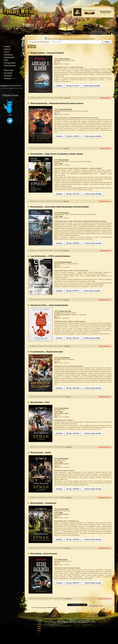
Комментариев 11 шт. (105, 447)
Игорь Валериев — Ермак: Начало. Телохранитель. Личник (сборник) (57, 154)
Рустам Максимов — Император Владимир (47, 352)
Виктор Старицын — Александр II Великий (47, 53)
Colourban (67, 98)
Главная (7, 46)
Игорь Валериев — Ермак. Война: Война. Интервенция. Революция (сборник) (60, 207)
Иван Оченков (63, 559)
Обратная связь (10, 65)
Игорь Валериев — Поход (40, 402)
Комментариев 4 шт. (105, 346)
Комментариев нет (105, 98)
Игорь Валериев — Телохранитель (43, 503)
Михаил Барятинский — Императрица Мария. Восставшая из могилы (57, 103)
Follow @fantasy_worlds (96, 606)
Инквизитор (68, 598)
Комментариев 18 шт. (105, 497)
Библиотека (8, 54)
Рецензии (8, 78)
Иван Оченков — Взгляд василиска (44, 553)
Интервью (8, 75)
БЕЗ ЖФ (32, 47)
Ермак (61, 163)
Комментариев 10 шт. (105, 598)
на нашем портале (106, 12)
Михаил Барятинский (65, 109)
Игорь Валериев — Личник (41, 452)
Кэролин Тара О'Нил (65, 311)
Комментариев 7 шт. (105, 201)
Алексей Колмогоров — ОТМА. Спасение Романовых (50, 256)
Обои (6, 60)
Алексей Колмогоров (65, 262)
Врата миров (9, 70)
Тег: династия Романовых (39, 42)
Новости (7, 49)
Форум (7, 52)
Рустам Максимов (64, 358)
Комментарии (9, 57)
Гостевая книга (10, 63)
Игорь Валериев (64, 160)
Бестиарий (8, 73)
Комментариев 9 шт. (105, 300)
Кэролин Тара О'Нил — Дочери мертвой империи (49, 305)
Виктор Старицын (64, 59)
